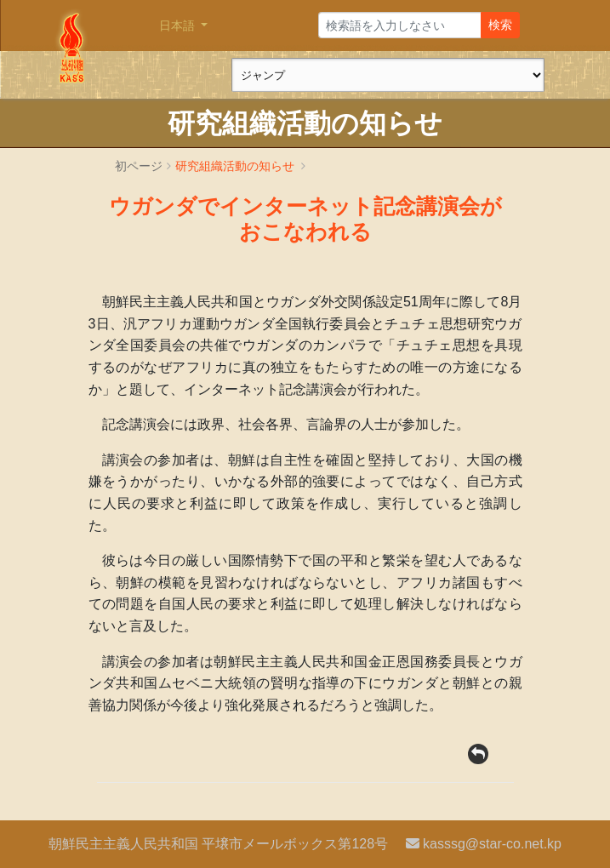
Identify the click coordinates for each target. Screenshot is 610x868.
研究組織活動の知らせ (235, 166)
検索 (500, 25)
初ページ (139, 166)
